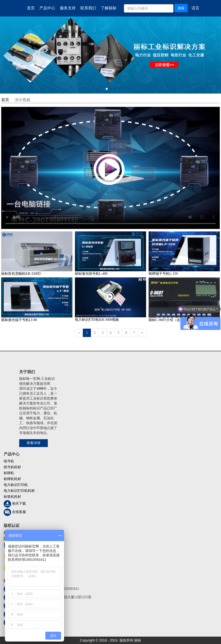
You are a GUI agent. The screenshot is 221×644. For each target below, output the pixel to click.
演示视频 (22, 100)
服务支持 (68, 8)
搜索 (181, 8)
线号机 (9, 461)
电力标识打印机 (16, 485)
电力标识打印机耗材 (19, 491)
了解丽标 (109, 8)
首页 (31, 8)
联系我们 (88, 8)
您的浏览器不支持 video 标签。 (110, 168)
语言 (195, 8)
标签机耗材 (12, 497)
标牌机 (9, 473)
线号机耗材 (12, 467)
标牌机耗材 (12, 479)
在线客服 (19, 512)
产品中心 (47, 8)
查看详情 (34, 443)
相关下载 (19, 504)
